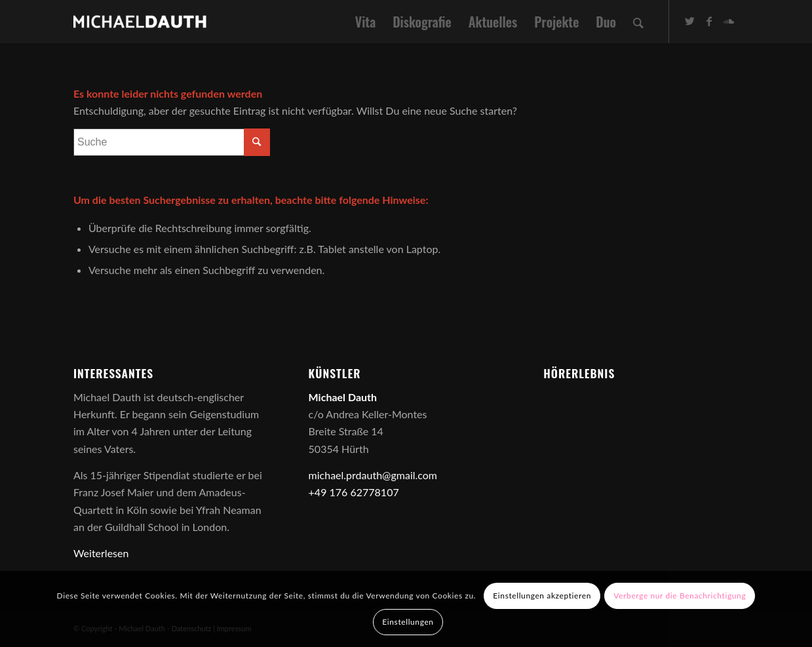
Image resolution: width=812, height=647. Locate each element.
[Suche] (638, 22)
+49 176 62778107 (354, 492)
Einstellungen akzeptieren (542, 596)
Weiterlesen (101, 553)
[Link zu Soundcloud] (729, 21)
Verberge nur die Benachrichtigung (680, 596)
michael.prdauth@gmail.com (373, 475)
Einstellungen (408, 622)
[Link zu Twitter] (689, 21)
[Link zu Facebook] (709, 21)
